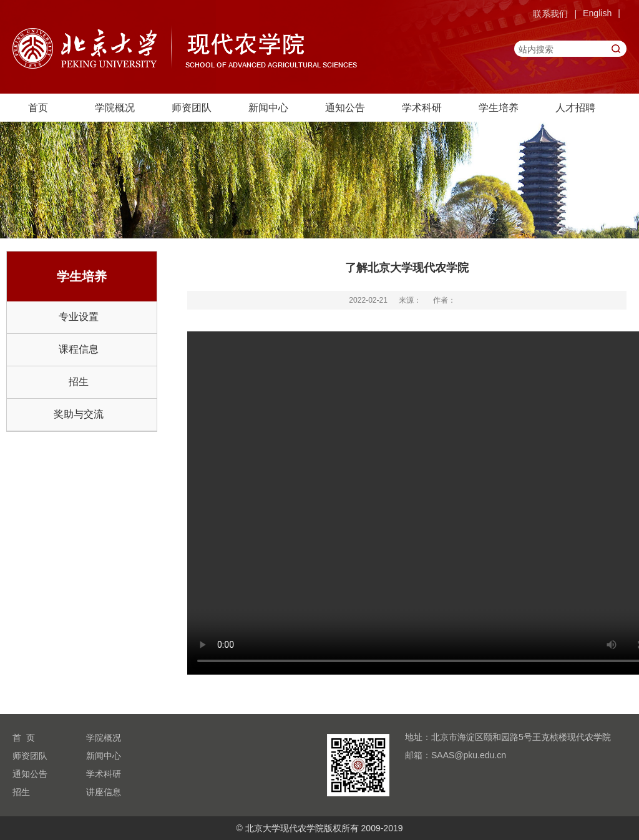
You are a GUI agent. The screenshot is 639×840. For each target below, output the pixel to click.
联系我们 (550, 14)
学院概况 (115, 107)
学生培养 (499, 107)
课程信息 (79, 349)
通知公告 (345, 107)
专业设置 (79, 317)
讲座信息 (104, 792)
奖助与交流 (79, 414)
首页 (38, 107)
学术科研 (422, 107)
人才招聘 (575, 107)
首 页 (24, 738)
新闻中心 (268, 107)
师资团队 (192, 107)
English (597, 13)
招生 (79, 382)
